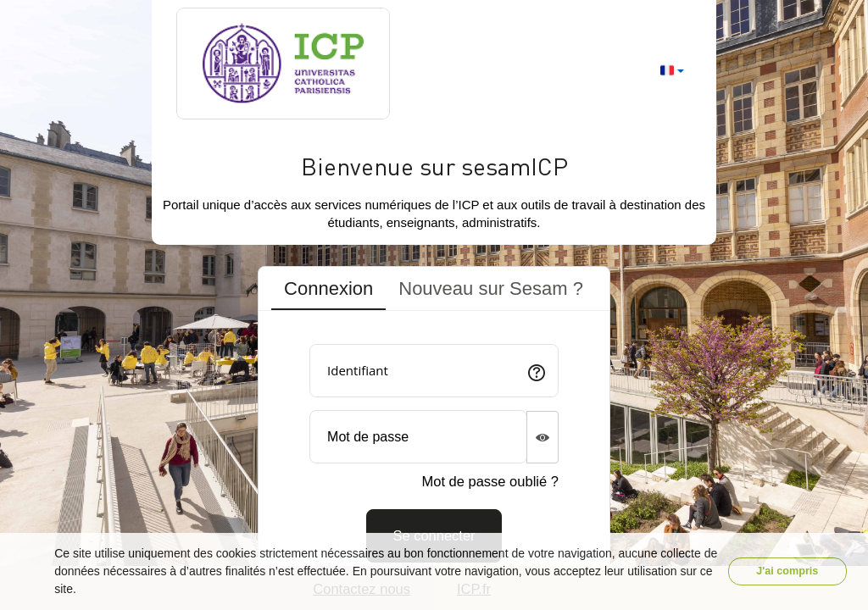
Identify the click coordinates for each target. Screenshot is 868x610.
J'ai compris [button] (787, 571)
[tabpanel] (434, 447)
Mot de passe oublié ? (490, 481)
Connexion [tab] (328, 288)
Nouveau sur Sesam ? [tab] (491, 288)
